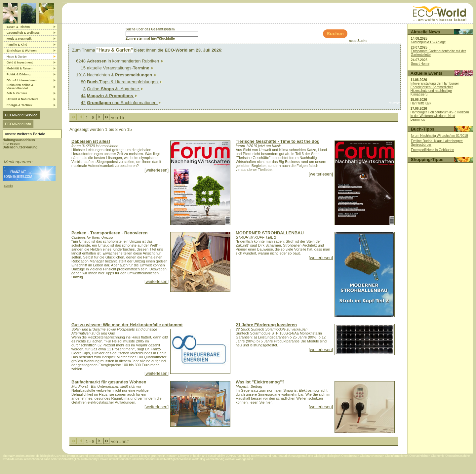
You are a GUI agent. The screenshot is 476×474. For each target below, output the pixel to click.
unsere (25, 134)
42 (83, 103)
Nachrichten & (122, 75)
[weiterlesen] (157, 170)
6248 (81, 61)
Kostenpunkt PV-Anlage (428, 42)
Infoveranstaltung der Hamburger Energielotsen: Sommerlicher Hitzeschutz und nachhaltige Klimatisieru (435, 89)
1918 (81, 75)
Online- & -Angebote (115, 89)
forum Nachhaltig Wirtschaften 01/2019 (439, 136)
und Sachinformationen (124, 103)
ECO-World (21, 115)
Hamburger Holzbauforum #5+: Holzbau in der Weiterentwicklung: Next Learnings (440, 116)
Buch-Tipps (423, 129)
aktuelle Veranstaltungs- (120, 68)
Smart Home (420, 64)
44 (83, 96)
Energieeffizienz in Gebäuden (433, 150)
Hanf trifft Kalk (421, 103)
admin (8, 186)
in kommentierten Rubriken (125, 61)
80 (83, 82)
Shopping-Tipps (427, 159)
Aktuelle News (425, 32)
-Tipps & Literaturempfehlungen (125, 82)
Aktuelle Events (427, 73)
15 (83, 68)
